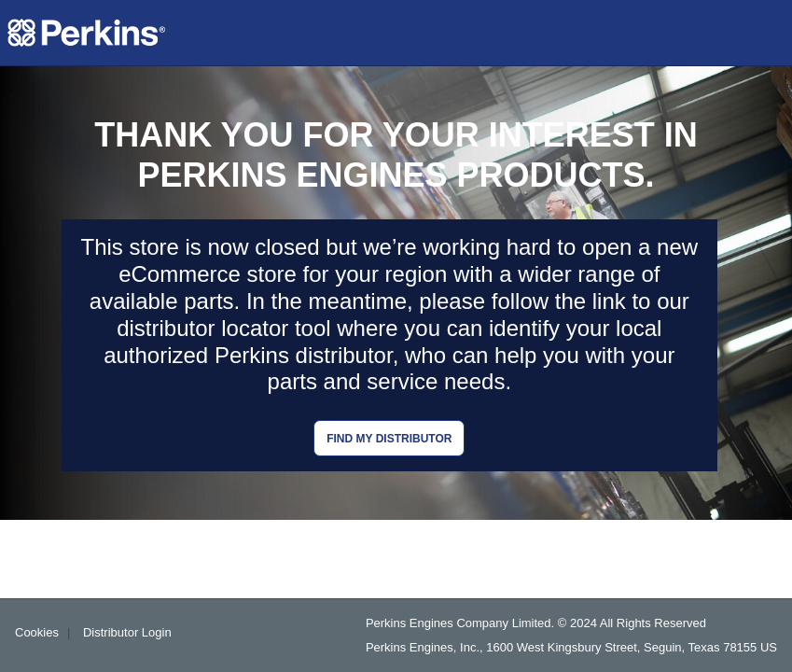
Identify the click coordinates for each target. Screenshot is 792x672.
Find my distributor (389, 439)
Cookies (37, 632)
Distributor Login (127, 632)
